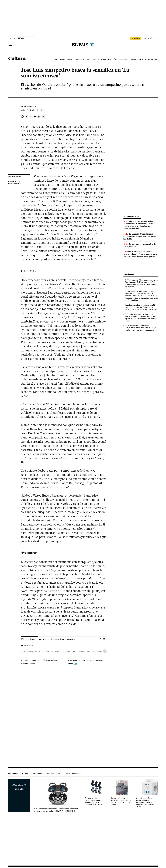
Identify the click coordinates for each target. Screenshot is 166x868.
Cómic (115, 59)
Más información (28, 663)
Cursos (25, 774)
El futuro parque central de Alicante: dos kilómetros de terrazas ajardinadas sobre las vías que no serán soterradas (140, 225)
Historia (96, 59)
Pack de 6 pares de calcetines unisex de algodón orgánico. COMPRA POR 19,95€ (94, 801)
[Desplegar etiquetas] (105, 651)
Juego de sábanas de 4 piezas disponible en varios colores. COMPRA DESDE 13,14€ (121, 801)
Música (62, 59)
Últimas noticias (151, 59)
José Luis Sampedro (29, 651)
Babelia (140, 59)
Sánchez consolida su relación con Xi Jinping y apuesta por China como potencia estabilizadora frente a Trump (141, 307)
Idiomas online (53, 774)
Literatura (66, 651)
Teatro (69, 59)
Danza (88, 59)
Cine (56, 59)
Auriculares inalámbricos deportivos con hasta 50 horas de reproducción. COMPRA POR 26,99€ (56, 810)
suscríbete (136, 38)
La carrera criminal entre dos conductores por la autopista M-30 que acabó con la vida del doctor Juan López (141, 328)
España (82, 651)
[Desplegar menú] (10, 45)
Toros (133, 59)
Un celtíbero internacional (15, 183)
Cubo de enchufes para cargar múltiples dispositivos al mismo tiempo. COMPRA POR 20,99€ (145, 802)
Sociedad (90, 651)
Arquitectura (106, 59)
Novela (41, 651)
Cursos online (38, 774)
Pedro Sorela (29, 107)
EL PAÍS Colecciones (72, 774)
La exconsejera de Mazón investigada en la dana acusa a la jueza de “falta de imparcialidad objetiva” (140, 254)
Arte (82, 59)
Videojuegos (124, 59)
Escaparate (13, 774)
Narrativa (50, 651)
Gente (58, 651)
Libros (76, 59)
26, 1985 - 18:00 (35, 110)
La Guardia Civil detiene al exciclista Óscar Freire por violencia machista (140, 236)
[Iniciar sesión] (150, 38)
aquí (75, 664)
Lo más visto (129, 274)
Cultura (17, 59)
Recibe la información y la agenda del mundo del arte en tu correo (50, 639)
